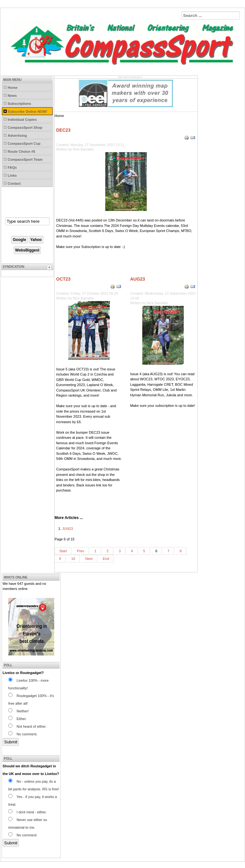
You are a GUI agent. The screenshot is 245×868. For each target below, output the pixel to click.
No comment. (23, 734)
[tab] (50, 268)
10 (73, 559)
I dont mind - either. (27, 812)
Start (63, 551)
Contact (14, 183)
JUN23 (68, 529)
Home (13, 88)
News (12, 96)
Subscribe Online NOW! (27, 112)
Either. (17, 719)
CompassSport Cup (24, 143)
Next (89, 559)
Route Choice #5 (21, 151)
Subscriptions (19, 104)
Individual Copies (22, 120)
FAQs (12, 167)
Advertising (17, 136)
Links (12, 175)
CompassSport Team (25, 159)
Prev (81, 551)
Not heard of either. (27, 726)
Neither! (19, 711)
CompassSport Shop (25, 128)
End (106, 559)
